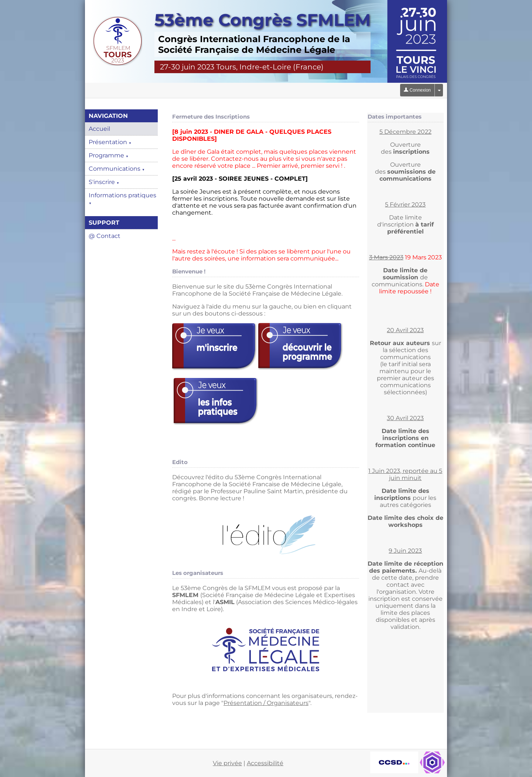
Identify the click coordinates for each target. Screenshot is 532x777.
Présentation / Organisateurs (266, 703)
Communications (117, 169)
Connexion (417, 90)
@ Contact (105, 236)
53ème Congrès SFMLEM (262, 20)
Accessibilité (265, 763)
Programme (109, 155)
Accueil (99, 129)
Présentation (110, 142)
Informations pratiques (122, 198)
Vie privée (227, 763)
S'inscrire (104, 182)
